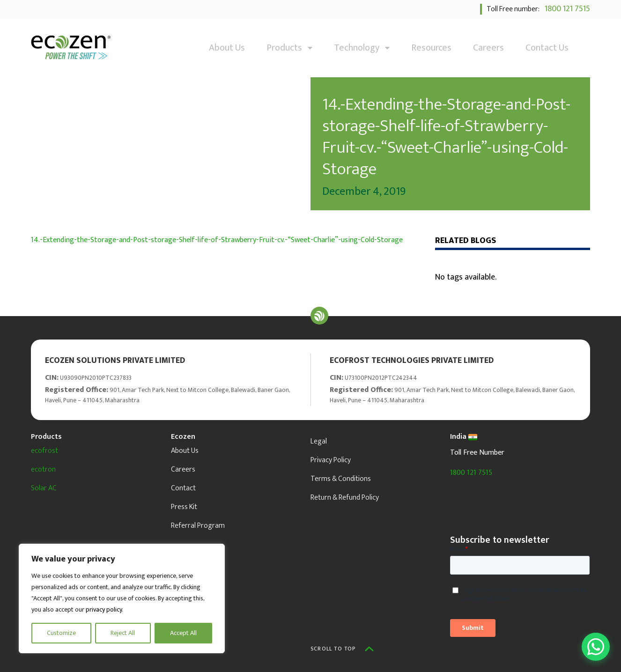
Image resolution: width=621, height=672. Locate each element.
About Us (227, 48)
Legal (319, 441)
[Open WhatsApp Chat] (596, 647)
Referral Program (198, 526)
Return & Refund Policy (345, 498)
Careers (488, 48)
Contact (183, 488)
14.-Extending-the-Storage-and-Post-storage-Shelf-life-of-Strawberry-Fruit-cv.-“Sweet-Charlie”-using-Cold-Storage (217, 240)
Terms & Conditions (341, 479)
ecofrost (44, 451)
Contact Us (547, 48)
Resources (431, 48)
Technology (362, 48)
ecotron (43, 469)
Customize (61, 633)
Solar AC (44, 488)
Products (289, 48)
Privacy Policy (331, 460)
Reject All (123, 633)
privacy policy (104, 609)
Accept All (183, 633)
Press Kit (184, 507)
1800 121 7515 (566, 9)
